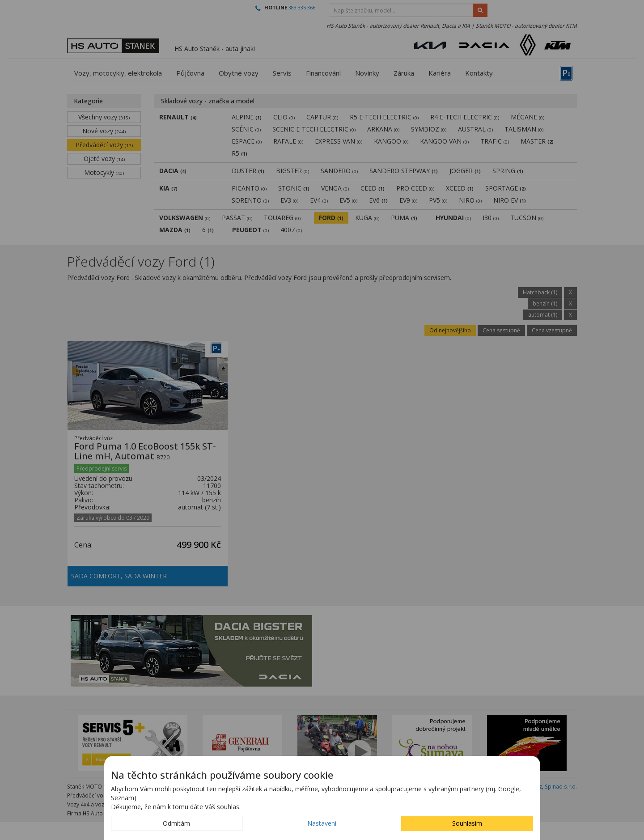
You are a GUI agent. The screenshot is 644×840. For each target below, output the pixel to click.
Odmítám (176, 823)
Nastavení (322, 823)
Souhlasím (467, 823)
